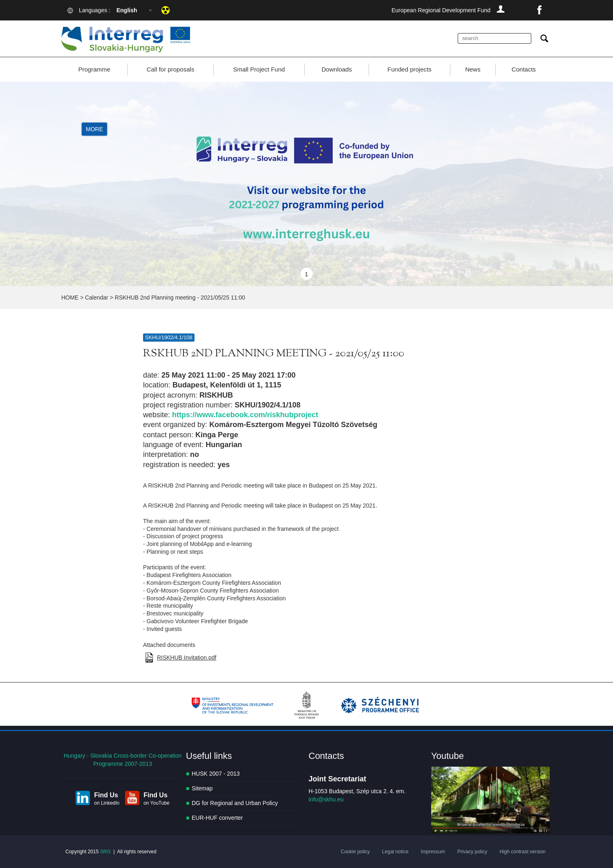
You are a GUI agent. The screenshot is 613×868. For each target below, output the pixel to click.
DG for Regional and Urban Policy (235, 803)
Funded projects (409, 69)
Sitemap (202, 788)
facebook (539, 10)
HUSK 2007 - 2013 (216, 774)
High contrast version (522, 852)
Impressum (433, 852)
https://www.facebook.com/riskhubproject (245, 415)
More (94, 129)
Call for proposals (171, 69)
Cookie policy (355, 852)
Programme (94, 69)
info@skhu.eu (326, 799)
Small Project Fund (259, 69)
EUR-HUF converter (217, 818)
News (473, 69)
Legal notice (395, 852)
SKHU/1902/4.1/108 (169, 337)
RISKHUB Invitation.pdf (187, 658)
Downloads (337, 69)
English (127, 10)
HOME (70, 298)
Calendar (97, 298)
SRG (105, 852)
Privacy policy (472, 852)
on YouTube (157, 803)
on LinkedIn (107, 803)
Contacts (524, 69)
